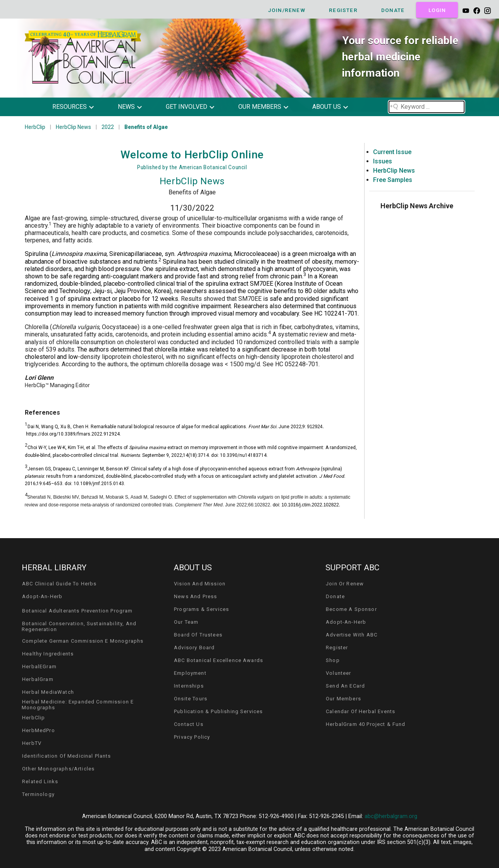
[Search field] (427, 107)
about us (327, 107)
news (126, 107)
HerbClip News (73, 127)
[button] (79, 107)
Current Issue (392, 152)
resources (70, 107)
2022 (108, 127)
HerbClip (35, 127)
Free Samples (393, 180)
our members (260, 107)
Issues (383, 161)
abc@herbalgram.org (391, 816)
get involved (187, 107)
